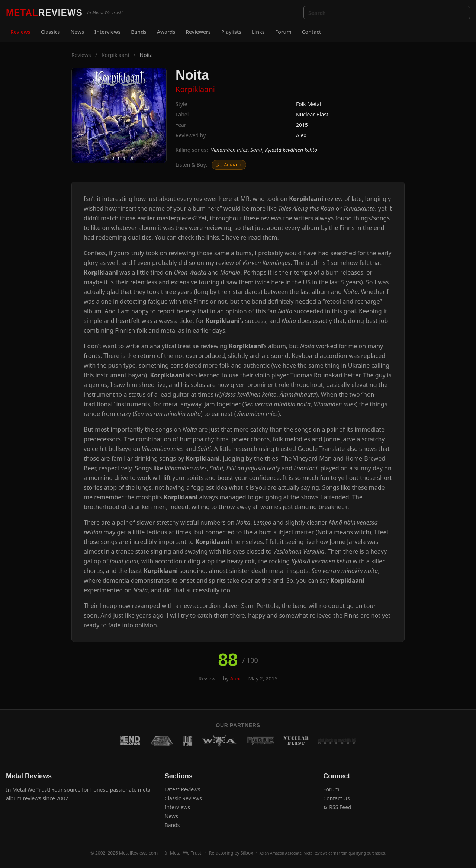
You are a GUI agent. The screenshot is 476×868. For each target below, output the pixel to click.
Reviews (20, 32)
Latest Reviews (183, 789)
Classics (51, 32)
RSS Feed (337, 807)
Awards (166, 32)
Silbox (247, 853)
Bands (139, 32)
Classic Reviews (183, 798)
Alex (301, 135)
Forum (283, 32)
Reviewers (198, 32)
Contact (312, 32)
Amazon (229, 165)
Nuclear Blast (312, 114)
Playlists (231, 32)
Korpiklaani (115, 55)
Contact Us (336, 798)
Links (258, 32)
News (77, 32)
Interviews (107, 32)
